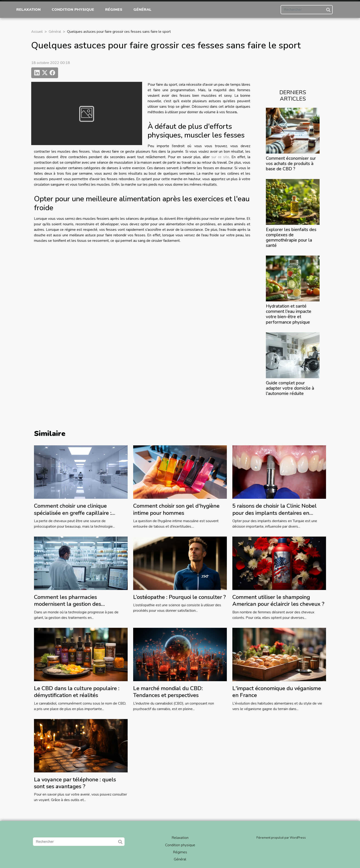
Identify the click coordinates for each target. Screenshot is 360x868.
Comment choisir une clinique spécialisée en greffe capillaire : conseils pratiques (73, 513)
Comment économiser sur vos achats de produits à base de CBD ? (291, 164)
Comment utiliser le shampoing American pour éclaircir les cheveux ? (278, 601)
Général (142, 10)
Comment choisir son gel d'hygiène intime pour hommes (176, 509)
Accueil (37, 32)
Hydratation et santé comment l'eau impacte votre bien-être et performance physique (289, 314)
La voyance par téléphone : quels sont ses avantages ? (75, 783)
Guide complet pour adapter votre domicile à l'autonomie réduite (290, 388)
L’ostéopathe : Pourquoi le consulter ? (180, 597)
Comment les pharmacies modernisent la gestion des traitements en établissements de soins (76, 608)
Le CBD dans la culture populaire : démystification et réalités (77, 692)
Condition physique (73, 10)
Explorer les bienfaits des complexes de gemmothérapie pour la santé (291, 238)
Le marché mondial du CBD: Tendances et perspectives (168, 692)
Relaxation (28, 10)
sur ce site (220, 157)
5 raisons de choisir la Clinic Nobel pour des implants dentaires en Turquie (274, 513)
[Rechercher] (307, 10)
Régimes (114, 10)
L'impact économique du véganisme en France (277, 692)
